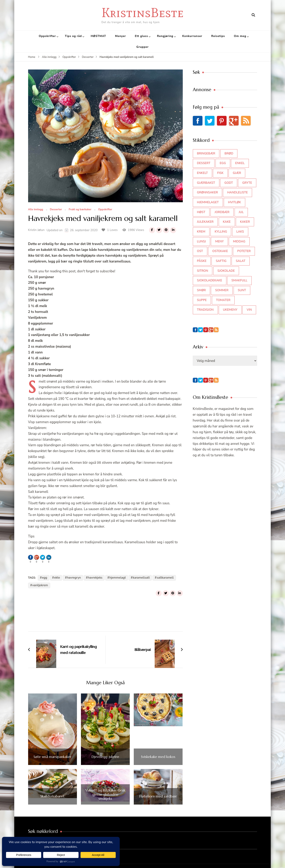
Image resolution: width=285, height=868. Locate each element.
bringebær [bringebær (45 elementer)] (206, 153)
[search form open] (253, 15)
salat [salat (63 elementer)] (241, 261)
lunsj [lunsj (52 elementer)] (202, 241)
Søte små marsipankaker (53, 757)
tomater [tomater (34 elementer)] (223, 300)
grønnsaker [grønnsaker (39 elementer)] (208, 192)
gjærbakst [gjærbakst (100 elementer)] (206, 183)
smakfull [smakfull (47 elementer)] (239, 280)
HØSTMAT (98, 36)
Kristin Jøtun (36, 230)
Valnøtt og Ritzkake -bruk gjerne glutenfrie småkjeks (105, 794)
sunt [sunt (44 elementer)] (242, 290)
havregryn (74, 578)
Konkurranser (192, 36)
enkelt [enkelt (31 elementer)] (202, 173)
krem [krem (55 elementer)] (201, 232)
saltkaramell (165, 578)
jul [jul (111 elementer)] (241, 212)
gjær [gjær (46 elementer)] (237, 173)
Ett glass (141, 36)
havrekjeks (95, 578)
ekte (57, 578)
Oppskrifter (47, 36)
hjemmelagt (118, 578)
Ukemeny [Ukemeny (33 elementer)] (230, 310)
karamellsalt (141, 578)
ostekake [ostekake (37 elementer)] (220, 251)
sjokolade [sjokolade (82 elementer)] (226, 271)
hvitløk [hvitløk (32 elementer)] (234, 202)
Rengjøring (165, 36)
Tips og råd (73, 36)
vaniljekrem (40, 585)
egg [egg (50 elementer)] (223, 163)
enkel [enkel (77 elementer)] (240, 163)
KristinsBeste (142, 13)
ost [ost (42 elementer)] (200, 251)
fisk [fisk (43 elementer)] (220, 173)
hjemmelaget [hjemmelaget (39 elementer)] (208, 202)
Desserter (56, 210)
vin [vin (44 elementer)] (249, 310)
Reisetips (218, 36)
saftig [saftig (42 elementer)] (221, 261)
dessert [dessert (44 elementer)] (204, 163)
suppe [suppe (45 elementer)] (202, 300)
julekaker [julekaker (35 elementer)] (205, 222)
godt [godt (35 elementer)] (229, 183)
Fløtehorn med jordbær (158, 796)
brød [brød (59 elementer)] (229, 153)
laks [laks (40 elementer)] (240, 232)
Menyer (121, 36)
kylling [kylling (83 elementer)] (221, 232)
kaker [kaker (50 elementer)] (245, 222)
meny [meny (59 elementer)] (219, 241)
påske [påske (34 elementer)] (202, 261)
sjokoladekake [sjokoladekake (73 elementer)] (210, 280)
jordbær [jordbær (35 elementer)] (222, 212)
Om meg (240, 36)
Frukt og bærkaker (80, 210)
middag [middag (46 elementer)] (239, 241)
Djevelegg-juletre (105, 757)
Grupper (142, 47)
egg (45, 578)
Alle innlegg (36, 210)
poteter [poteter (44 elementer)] (244, 251)
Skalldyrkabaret (52, 796)
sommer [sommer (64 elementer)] (222, 290)
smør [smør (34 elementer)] (201, 290)
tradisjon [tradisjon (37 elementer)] (205, 310)
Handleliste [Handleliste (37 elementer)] (237, 192)
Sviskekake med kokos (158, 757)
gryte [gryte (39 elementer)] (247, 183)
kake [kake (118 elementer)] (227, 222)
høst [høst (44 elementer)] (201, 212)
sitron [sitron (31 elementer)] (203, 271)
